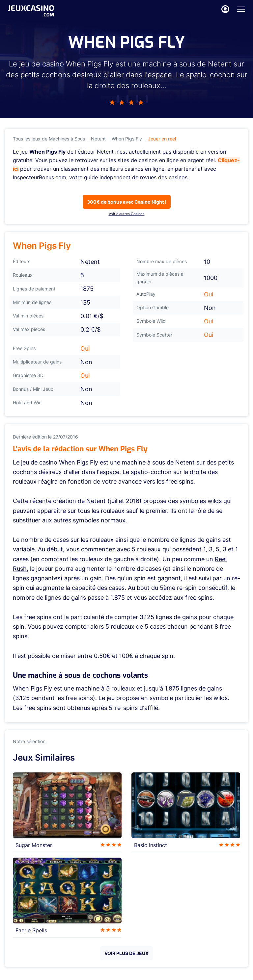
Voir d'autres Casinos (127, 214)
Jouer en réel (162, 139)
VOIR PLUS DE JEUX (126, 953)
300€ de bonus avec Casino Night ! (127, 202)
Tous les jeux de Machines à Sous (49, 139)
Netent (98, 139)
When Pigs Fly (127, 139)
